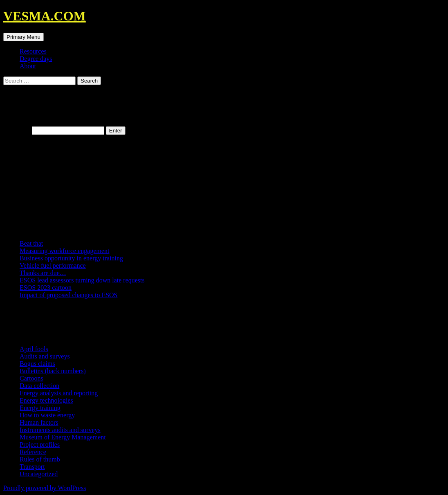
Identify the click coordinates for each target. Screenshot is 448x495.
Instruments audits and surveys (60, 430)
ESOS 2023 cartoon (46, 288)
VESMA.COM (45, 16)
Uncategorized (39, 474)
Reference (33, 452)
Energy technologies (46, 400)
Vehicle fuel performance (53, 265)
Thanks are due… (43, 273)
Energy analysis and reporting (59, 393)
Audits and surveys (45, 356)
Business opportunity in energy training (71, 258)
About (28, 66)
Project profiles (40, 445)
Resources (33, 51)
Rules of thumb (40, 459)
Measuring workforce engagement (64, 251)
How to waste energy (47, 415)
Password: (54, 130)
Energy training (40, 408)
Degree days (36, 59)
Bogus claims (37, 364)
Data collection (39, 386)
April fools (34, 349)
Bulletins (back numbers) (53, 371)
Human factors (39, 422)
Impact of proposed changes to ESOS (69, 295)
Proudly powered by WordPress (45, 488)
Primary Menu (24, 37)
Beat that (31, 243)
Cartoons (31, 378)
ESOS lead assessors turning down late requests (82, 280)
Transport (32, 467)
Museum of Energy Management (63, 437)
